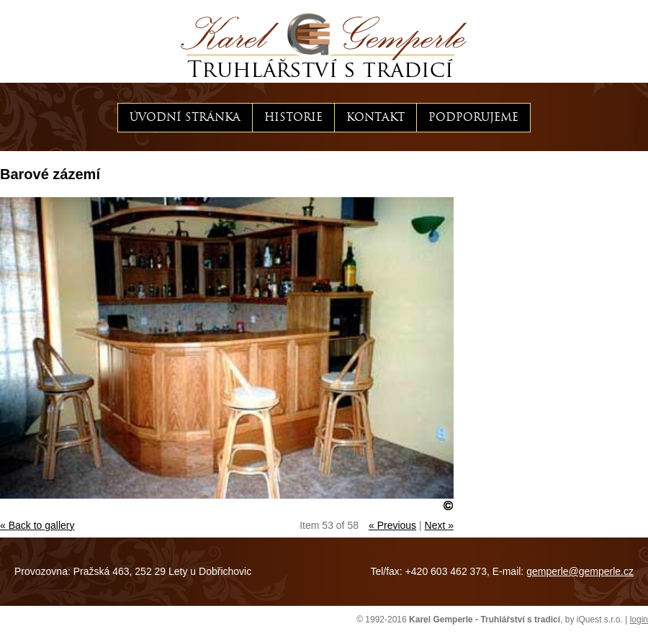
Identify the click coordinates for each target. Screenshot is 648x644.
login (639, 620)
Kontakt (375, 117)
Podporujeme (473, 117)
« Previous (392, 525)
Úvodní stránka (185, 117)
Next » (439, 525)
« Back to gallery (37, 525)
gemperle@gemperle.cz (580, 571)
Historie (293, 117)
